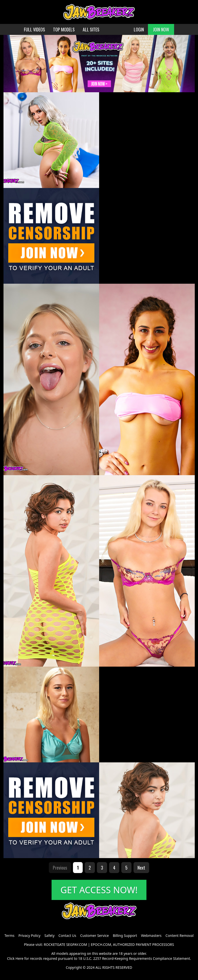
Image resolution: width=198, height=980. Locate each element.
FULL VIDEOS (34, 29)
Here (19, 958)
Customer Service (95, 935)
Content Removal (180, 935)
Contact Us (67, 935)
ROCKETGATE (55, 944)
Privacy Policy (29, 935)
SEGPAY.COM (77, 944)
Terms (9, 935)
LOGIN (139, 29)
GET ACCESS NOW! (99, 890)
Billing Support (125, 935)
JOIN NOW (161, 29)
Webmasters (151, 935)
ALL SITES (91, 29)
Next (141, 868)
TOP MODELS (64, 29)
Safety (49, 935)
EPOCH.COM (101, 944)
